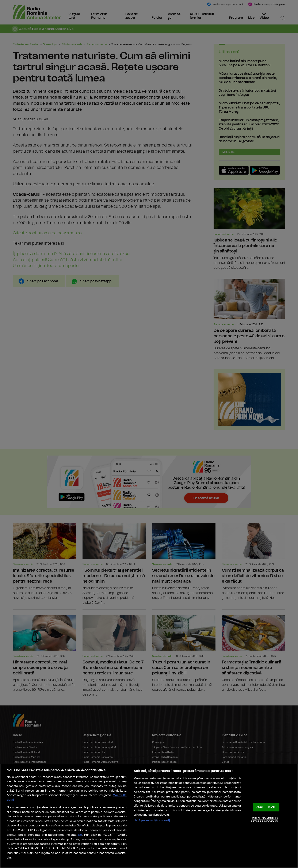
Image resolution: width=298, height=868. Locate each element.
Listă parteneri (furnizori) (152, 820)
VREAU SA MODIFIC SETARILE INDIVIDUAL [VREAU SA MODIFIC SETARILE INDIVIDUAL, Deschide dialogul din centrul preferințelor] (265, 820)
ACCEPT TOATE (266, 807)
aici (80, 835)
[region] (149, 816)
